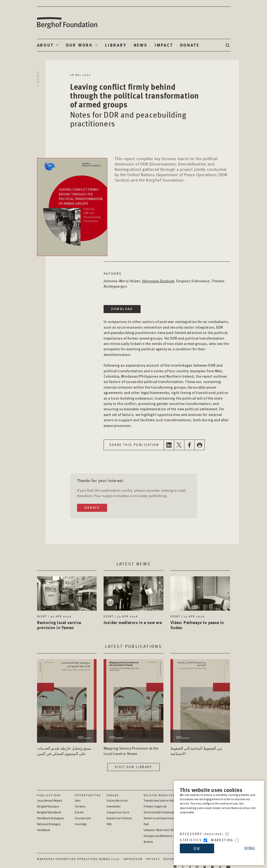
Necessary (202, 834)
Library (116, 45)
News (141, 45)
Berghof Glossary (48, 806)
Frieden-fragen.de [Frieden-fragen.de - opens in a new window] (155, 806)
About (45, 45)
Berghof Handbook (49, 812)
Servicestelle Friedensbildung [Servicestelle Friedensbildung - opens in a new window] (163, 812)
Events (79, 812)
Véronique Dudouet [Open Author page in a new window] (158, 281)
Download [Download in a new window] (122, 309)
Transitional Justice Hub (159, 800)
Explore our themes (119, 818)
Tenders (80, 806)
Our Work (79, 45)
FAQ (109, 824)
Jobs (78, 800)
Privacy (153, 859)
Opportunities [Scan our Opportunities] (88, 795)
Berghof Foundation (67, 23)
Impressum (133, 859)
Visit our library (133, 767)
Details (250, 848)
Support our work (118, 812)
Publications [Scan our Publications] (49, 795)
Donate (190, 45)
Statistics (191, 840)
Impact (164, 45)
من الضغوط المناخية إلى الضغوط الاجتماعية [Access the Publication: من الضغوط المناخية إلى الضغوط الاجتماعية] (196, 751)
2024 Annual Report (50, 800)
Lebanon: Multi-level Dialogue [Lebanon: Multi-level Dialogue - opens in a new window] (163, 830)
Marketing (222, 840)
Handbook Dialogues (51, 818)
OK (197, 848)
